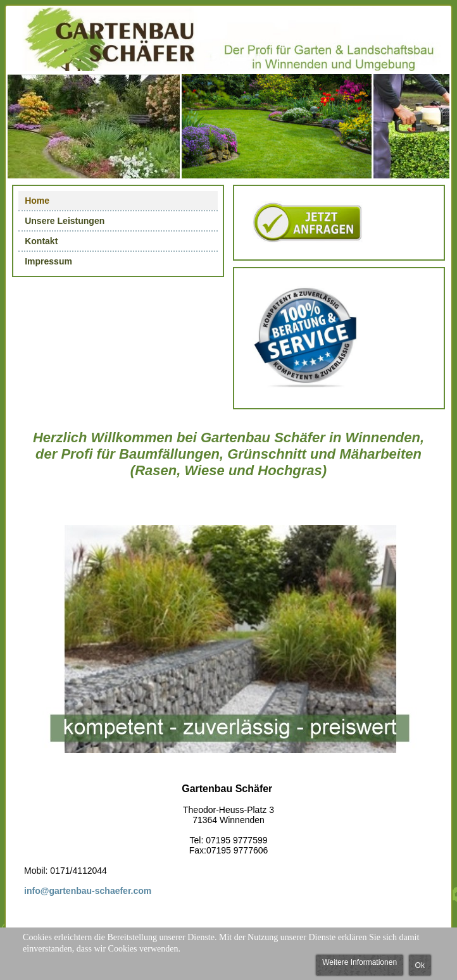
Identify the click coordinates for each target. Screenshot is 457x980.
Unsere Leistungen (65, 221)
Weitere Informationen (360, 962)
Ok (420, 965)
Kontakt (41, 241)
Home (37, 201)
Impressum (48, 261)
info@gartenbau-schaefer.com (88, 891)
